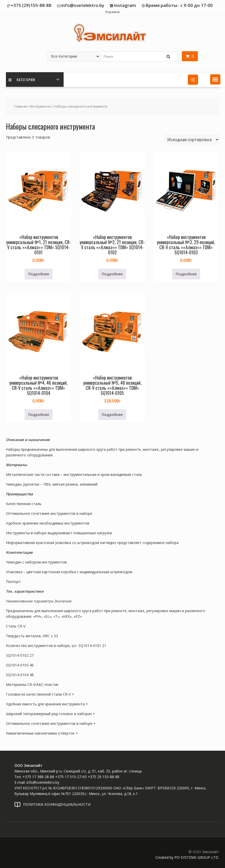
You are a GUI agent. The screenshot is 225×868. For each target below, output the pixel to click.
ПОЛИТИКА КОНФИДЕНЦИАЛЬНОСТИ (57, 804)
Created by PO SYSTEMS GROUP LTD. (187, 857)
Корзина (113, 12)
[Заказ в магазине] (192, 140)
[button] (215, 79)
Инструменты (41, 106)
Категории (22, 80)
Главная (21, 106)
